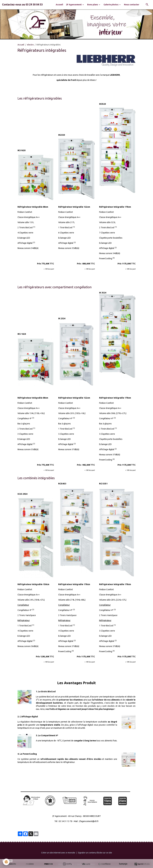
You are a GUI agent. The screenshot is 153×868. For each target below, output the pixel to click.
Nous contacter (132, 5)
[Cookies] (6, 862)
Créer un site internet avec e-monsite (58, 853)
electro (30, 45)
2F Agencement (74, 5)
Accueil (59, 5)
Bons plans (93, 5)
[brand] (22, 5)
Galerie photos (111, 5)
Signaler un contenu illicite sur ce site (95, 853)
